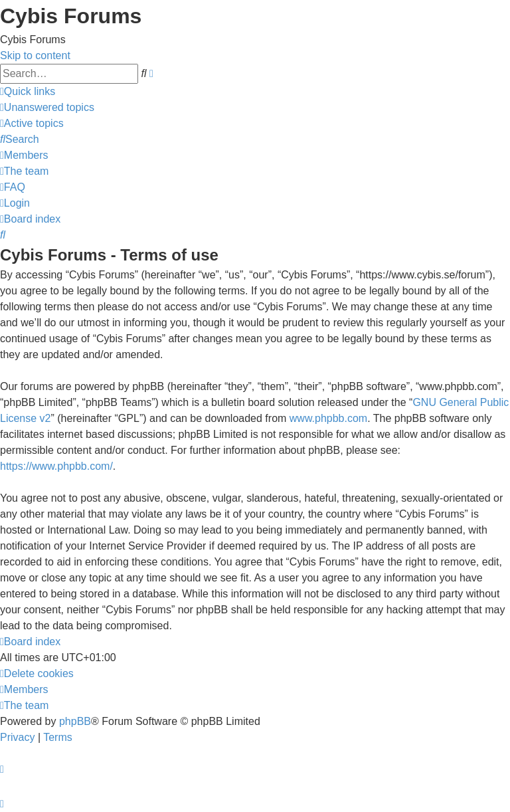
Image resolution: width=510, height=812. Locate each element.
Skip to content (35, 55)
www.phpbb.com (328, 418)
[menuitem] (47, 107)
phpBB (75, 721)
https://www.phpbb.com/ (56, 466)
